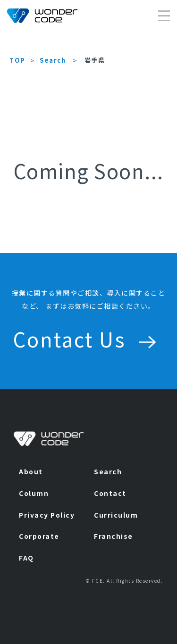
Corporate (39, 536)
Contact (110, 493)
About (31, 471)
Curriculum (116, 515)
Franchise (114, 536)
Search (53, 60)
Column (34, 493)
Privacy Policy (47, 515)
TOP (17, 60)
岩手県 (95, 60)
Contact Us (89, 339)
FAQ (26, 558)
